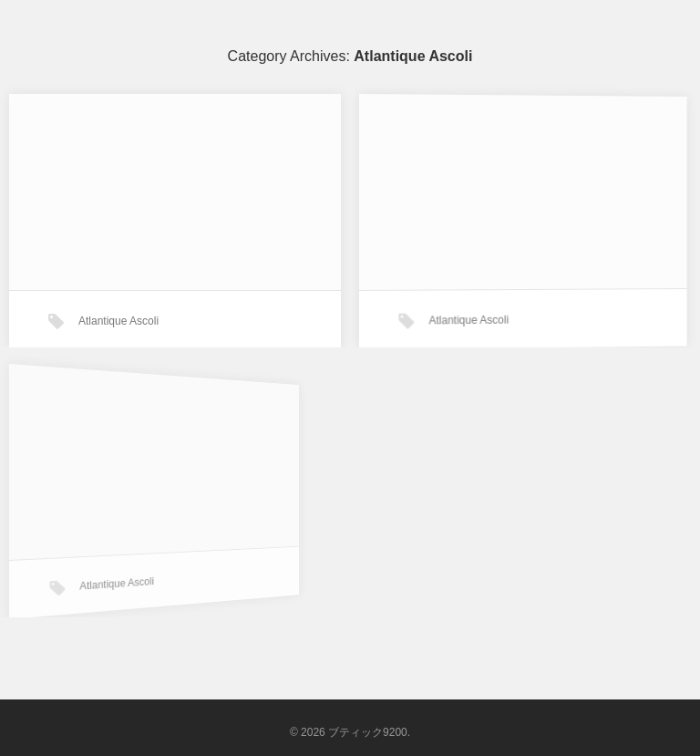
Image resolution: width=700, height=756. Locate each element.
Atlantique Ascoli (118, 321)
